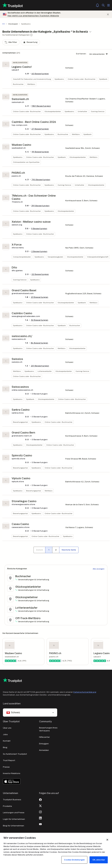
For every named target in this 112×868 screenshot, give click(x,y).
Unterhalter (82, 111)
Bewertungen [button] (40, 74)
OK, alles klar (99, 860)
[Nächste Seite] (69, 550)
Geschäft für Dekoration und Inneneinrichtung (32, 79)
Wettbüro (31, 84)
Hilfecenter (44, 737)
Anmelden (44, 750)
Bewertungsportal (20, 422)
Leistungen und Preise (14, 813)
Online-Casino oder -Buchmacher (82, 79)
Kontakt (7, 741)
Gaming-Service (98, 111)
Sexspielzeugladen (55, 257)
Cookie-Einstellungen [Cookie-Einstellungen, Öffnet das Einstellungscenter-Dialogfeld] (74, 860)
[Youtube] (40, 824)
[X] (40, 805)
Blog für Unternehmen (13, 826)
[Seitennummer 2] (56, 550)
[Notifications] (97, 5)
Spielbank (103, 79)
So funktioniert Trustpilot (15, 754)
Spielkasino (59, 79)
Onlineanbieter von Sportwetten (26, 162)
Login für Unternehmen (14, 819)
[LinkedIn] (40, 818)
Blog (5, 747)
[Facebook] (40, 799)
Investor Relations (12, 773)
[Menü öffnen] (108, 5)
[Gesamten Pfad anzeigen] (4, 24)
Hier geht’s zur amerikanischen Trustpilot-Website (33, 16)
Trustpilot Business (12, 800)
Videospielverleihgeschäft (98, 257)
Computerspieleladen (22, 257)
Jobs (5, 734)
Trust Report (9, 760)
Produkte (7, 806)
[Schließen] (108, 14)
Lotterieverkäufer (45, 371)
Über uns (7, 728)
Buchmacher (18, 84)
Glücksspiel (13, 24)
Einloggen (44, 744)
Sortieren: (81, 54)
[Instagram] (40, 812)
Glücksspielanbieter (53, 111)
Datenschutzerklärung (85, 692)
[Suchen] (103, 5)
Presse (6, 767)
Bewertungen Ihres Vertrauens (48, 729)
